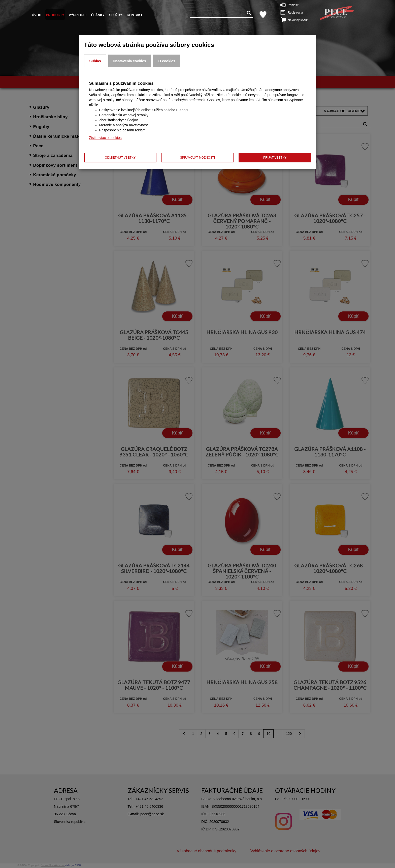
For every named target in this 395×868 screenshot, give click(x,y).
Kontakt (135, 15)
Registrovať (294, 12)
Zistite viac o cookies (105, 138)
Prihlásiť (293, 5)
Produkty (55, 15)
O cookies (167, 61)
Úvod (37, 15)
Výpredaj (78, 15)
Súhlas (95, 61)
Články (98, 15)
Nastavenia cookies (130, 61)
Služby (116, 15)
